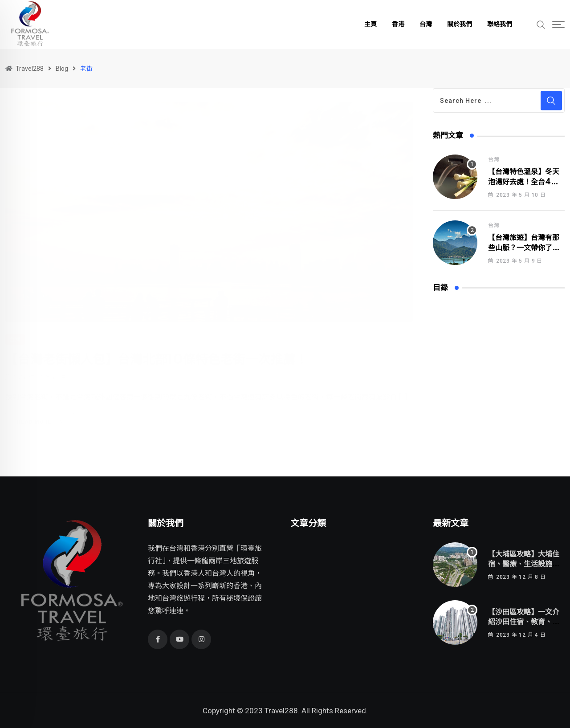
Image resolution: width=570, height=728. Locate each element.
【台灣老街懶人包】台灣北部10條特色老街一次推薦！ (157, 349)
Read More (41, 412)
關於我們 (460, 24)
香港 (398, 24)
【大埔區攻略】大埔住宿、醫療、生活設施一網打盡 (524, 564)
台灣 (426, 24)
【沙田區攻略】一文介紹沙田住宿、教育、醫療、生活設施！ (524, 622)
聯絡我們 (500, 24)
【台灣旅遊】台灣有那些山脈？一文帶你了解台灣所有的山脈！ (524, 248)
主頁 (370, 24)
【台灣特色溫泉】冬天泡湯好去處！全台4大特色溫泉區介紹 (524, 182)
